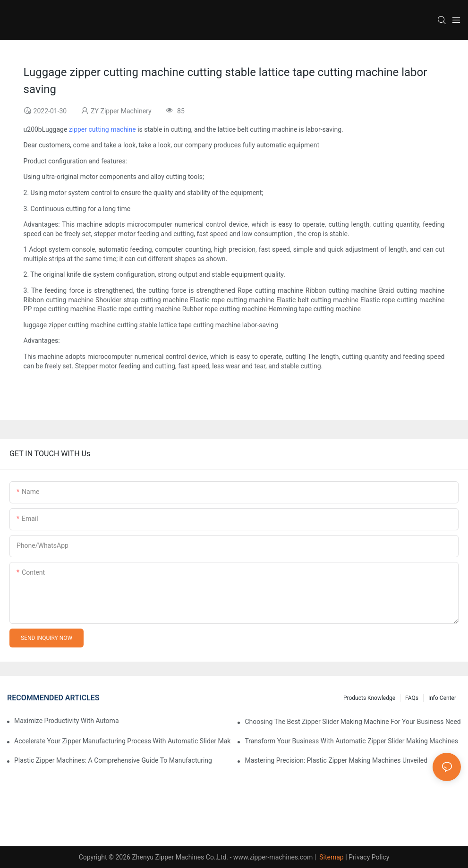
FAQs (412, 698)
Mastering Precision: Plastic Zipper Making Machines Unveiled (336, 760)
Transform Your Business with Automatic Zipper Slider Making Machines (351, 741)
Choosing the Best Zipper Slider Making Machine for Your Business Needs (353, 722)
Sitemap (331, 857)
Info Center (442, 698)
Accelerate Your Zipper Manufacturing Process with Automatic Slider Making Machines (122, 741)
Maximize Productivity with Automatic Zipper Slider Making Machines (66, 721)
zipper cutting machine (102, 129)
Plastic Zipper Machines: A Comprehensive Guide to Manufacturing (113, 760)
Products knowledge (369, 698)
